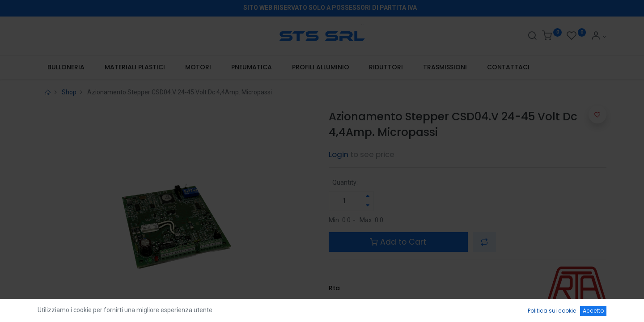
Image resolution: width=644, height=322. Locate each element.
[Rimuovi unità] (368, 206)
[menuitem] (66, 68)
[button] (484, 242)
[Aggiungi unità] (368, 196)
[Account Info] (599, 37)
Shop (69, 92)
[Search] (532, 37)
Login (339, 154)
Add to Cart (398, 242)
